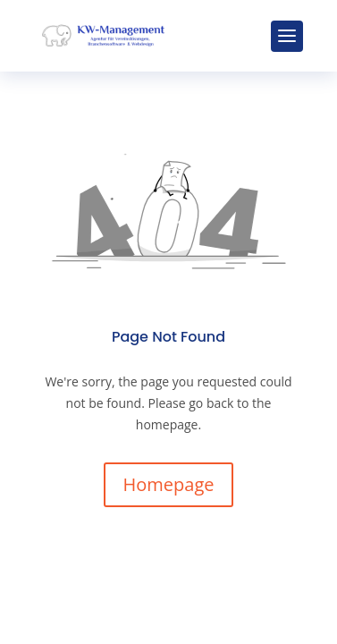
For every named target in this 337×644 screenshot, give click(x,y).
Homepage (169, 484)
